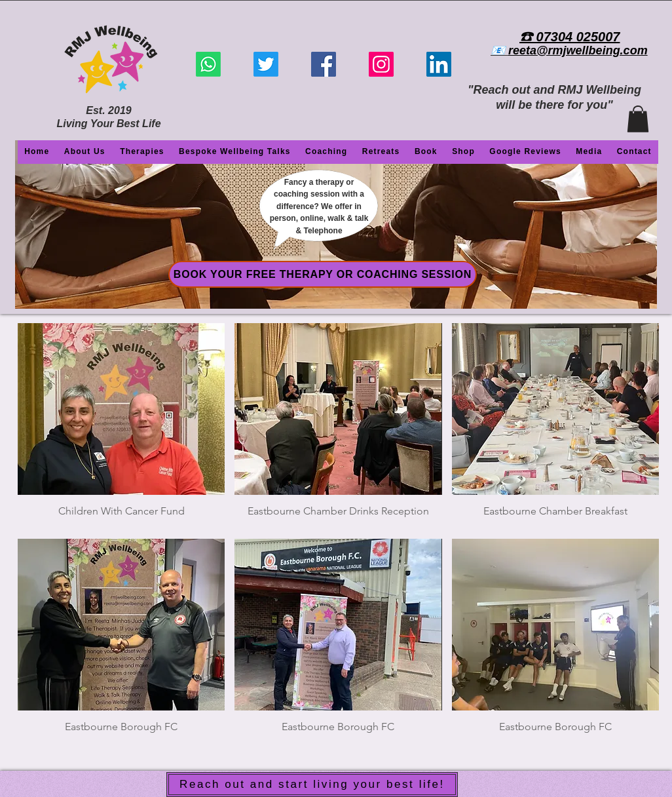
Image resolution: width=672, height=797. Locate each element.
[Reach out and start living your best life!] (312, 785)
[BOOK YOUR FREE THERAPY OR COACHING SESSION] (323, 274)
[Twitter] (266, 64)
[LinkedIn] (439, 64)
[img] (121, 426)
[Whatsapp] (208, 64)
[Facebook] (324, 64)
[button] (638, 119)
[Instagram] (381, 64)
